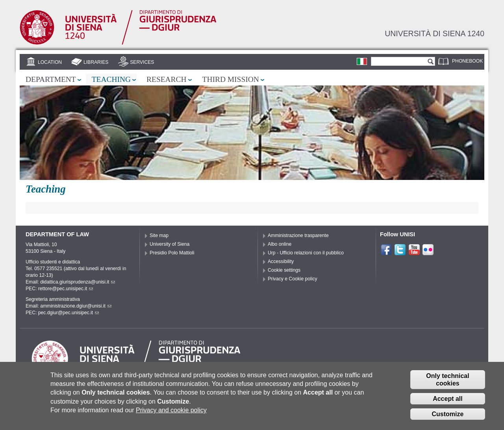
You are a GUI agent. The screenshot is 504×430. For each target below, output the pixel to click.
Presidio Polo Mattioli (172, 253)
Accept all (448, 402)
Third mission (231, 79)
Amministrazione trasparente (298, 235)
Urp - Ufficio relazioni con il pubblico (306, 253)
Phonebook (467, 61)
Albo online (280, 244)
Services (142, 62)
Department (51, 79)
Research (167, 79)
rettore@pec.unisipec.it (66, 289)
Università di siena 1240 (435, 33)
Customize (448, 417)
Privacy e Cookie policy (293, 279)
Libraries (96, 62)
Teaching (111, 79)
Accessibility (281, 261)
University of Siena (170, 244)
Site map (159, 235)
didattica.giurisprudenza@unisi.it (78, 282)
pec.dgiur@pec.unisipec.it (69, 313)
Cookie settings (284, 270)
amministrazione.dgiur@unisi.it (76, 306)
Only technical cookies (447, 383)
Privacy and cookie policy (171, 413)
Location (50, 62)
